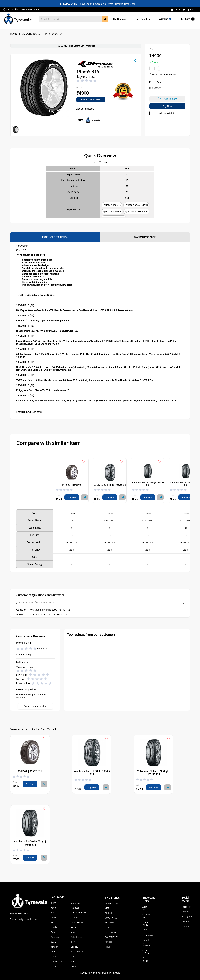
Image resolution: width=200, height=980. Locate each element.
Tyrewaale (115, 973)
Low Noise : (22, 675)
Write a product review (35, 706)
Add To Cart (167, 99)
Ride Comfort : (24, 683)
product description (55, 237)
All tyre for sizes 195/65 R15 (91, 99)
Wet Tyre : (21, 679)
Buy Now (167, 106)
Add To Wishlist (167, 113)
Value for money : (25, 667)
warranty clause (145, 237)
